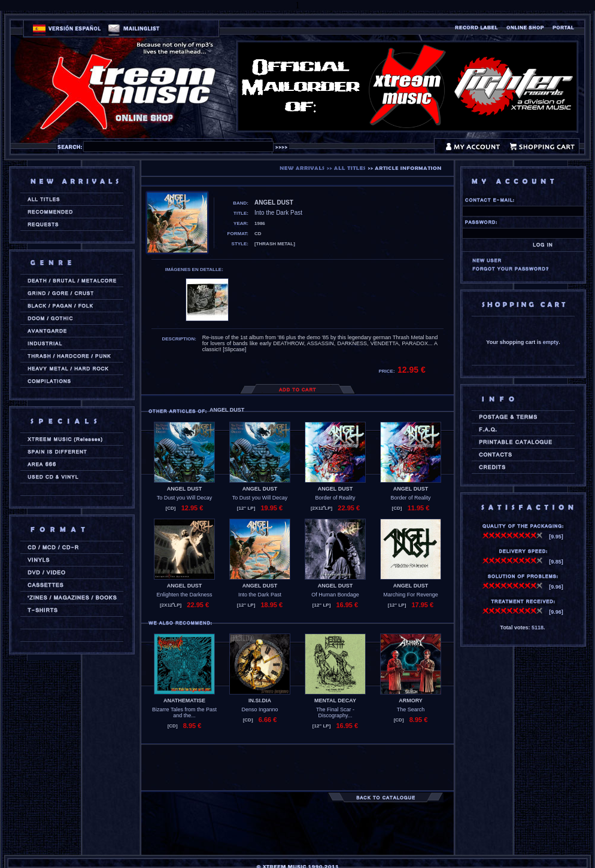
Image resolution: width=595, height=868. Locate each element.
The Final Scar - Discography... (335, 712)
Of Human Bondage (335, 595)
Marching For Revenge (411, 595)
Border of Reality (335, 498)
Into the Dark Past (260, 595)
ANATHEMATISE (184, 701)
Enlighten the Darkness (184, 595)
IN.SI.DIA (260, 701)
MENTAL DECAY (335, 701)
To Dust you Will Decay (185, 498)
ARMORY (411, 701)
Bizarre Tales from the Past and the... (184, 712)
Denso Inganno (259, 709)
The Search (411, 709)
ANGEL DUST (184, 489)
